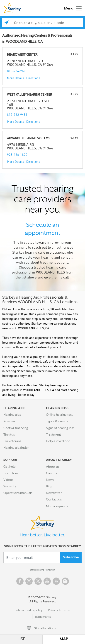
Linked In (56, 581)
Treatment (53, 434)
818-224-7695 (17, 71)
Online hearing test (59, 415)
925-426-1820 (17, 155)
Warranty (10, 486)
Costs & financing (16, 428)
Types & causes (57, 421)
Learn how (11, 473)
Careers (52, 473)
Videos (8, 480)
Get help (10, 467)
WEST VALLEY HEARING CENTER (30, 94)
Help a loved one (58, 441)
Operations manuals (18, 493)
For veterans (12, 441)
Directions (33, 78)
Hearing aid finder (16, 448)
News (50, 480)
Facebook (20, 581)
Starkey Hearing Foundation (42, 570)
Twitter (38, 581)
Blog (49, 486)
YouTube (47, 581)
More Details (16, 78)
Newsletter (54, 493)
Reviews (9, 421)
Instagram (29, 581)
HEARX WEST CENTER (22, 54)
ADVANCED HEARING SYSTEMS (29, 138)
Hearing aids (12, 415)
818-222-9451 (17, 114)
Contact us (54, 499)
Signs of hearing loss (60, 428)
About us (53, 467)
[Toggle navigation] (72, 8)
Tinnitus (9, 434)
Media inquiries (57, 506)
